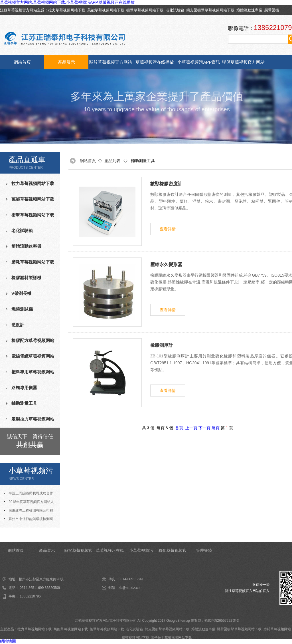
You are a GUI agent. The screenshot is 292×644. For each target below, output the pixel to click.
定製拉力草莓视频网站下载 (30, 421)
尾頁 (216, 428)
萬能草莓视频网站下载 (106, 10)
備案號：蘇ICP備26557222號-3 (215, 621)
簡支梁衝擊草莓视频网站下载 (210, 10)
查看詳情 (168, 229)
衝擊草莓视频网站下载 (145, 10)
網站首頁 (22, 62)
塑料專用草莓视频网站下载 (30, 374)
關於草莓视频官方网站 (111, 62)
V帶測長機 (21, 293)
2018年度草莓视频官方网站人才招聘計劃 (29, 503)
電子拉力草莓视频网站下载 (171, 638)
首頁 (179, 428)
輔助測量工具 (24, 403)
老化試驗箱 (175, 10)
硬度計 (18, 325)
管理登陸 (204, 550)
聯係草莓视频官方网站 (243, 62)
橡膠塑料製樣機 (26, 278)
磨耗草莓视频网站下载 (33, 262)
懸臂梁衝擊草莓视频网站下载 (239, 629)
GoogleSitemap (178, 621)
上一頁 (191, 428)
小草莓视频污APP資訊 (199, 62)
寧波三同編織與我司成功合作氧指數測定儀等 (29, 494)
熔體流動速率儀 (249, 10)
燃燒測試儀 (22, 309)
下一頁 (204, 428)
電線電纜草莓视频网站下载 (30, 359)
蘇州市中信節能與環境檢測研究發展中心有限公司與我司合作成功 (30, 520)
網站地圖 (8, 641)
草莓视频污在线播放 (155, 62)
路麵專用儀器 (24, 388)
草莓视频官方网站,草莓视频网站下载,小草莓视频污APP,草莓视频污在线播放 (67, 2)
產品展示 (66, 62)
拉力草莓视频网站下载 (67, 10)
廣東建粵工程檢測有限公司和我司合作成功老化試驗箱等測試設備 (30, 512)
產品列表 (112, 161)
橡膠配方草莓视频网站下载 (30, 343)
